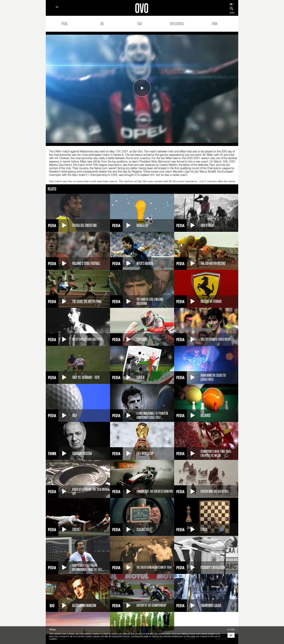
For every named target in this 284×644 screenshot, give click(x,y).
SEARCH (232, 13)
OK (231, 635)
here (106, 636)
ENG (231, 4)
